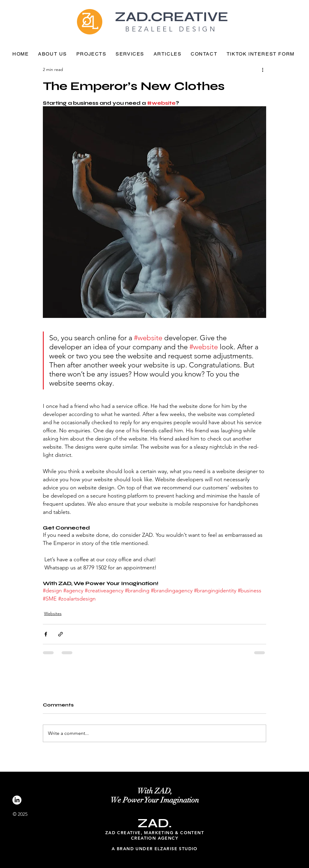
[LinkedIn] (17, 800)
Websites (53, 613)
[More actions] (263, 69)
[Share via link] (61, 634)
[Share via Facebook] (46, 634)
